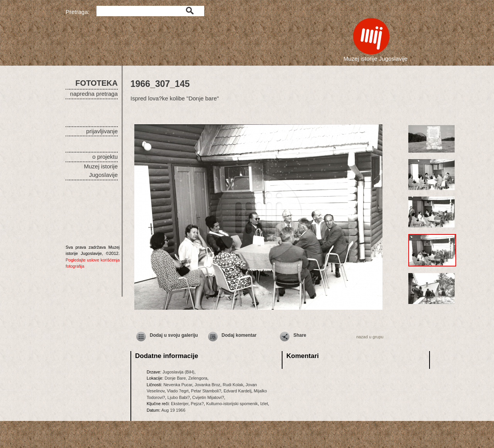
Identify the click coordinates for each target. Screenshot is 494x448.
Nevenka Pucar (178, 385)
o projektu (105, 157)
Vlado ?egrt (178, 391)
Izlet (264, 404)
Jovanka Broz (207, 385)
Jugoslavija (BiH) (178, 372)
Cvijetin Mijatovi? (208, 397)
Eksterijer (180, 404)
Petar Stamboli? (206, 391)
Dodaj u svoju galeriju (174, 335)
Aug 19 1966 (173, 410)
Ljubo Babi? (179, 397)
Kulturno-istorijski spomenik (232, 404)
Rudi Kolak (233, 385)
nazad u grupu (370, 337)
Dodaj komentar (239, 335)
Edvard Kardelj (237, 391)
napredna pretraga (94, 94)
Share (300, 335)
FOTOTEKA (96, 83)
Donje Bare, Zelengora (186, 378)
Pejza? (197, 404)
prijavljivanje (102, 131)
